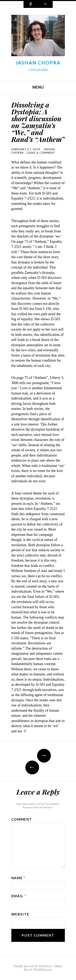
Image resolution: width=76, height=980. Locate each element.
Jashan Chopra (38, 63)
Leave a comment (41, 153)
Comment (22, 819)
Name (18, 878)
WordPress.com (42, 970)
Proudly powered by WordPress (32, 966)
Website (20, 914)
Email (19, 896)
